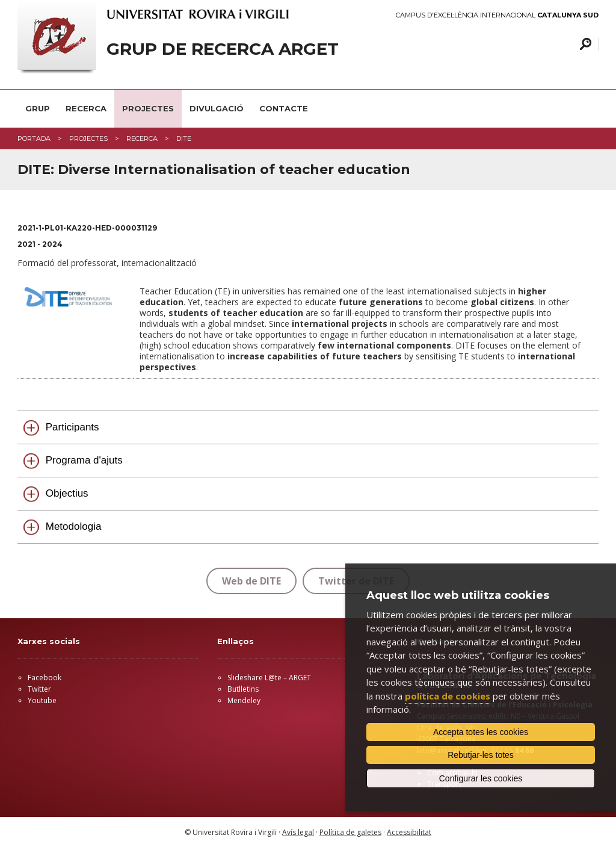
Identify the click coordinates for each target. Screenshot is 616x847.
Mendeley (244, 700)
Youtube (42, 700)
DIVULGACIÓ (217, 108)
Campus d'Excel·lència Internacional (497, 15)
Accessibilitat (409, 832)
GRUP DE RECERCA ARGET (223, 49)
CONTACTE (284, 108)
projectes (88, 138)
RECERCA (86, 108)
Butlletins (243, 689)
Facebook (45, 678)
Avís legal (298, 832)
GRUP (38, 108)
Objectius (67, 493)
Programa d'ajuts (84, 460)
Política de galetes (350, 832)
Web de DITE (251, 581)
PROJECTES (148, 108)
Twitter (39, 689)
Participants (72, 427)
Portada (34, 138)
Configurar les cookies (481, 778)
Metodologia (74, 526)
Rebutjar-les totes (481, 755)
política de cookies (448, 696)
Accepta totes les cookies (481, 732)
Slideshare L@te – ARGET (269, 678)
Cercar (584, 44)
